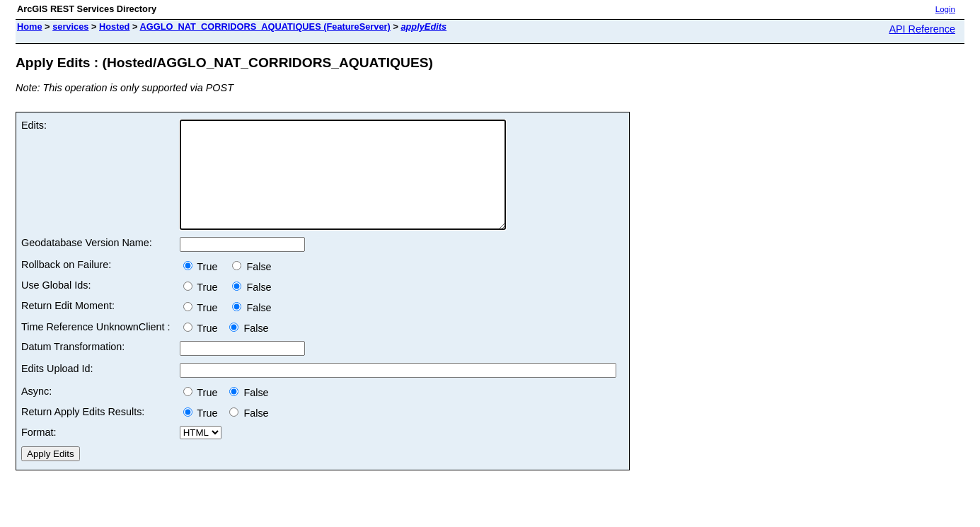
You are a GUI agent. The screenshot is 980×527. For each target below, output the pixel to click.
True (205, 288)
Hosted (114, 27)
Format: (39, 453)
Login (945, 9)
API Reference (922, 29)
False (252, 288)
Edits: (34, 125)
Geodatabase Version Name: (87, 264)
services (70, 27)
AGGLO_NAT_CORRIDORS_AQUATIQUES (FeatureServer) (265, 27)
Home (30, 27)
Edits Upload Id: (57, 390)
